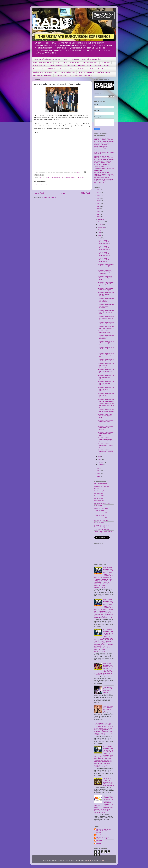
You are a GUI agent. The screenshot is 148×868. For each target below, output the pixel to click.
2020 (98, 206)
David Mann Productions (102, 486)
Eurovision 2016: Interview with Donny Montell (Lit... (106, 284)
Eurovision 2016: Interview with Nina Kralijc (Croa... (106, 360)
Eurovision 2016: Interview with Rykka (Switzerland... (106, 300)
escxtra (97, 489)
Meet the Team (75, 62)
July (100, 233)
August (101, 230)
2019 (98, 209)
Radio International (102, 835)
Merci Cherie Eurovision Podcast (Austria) (102, 526)
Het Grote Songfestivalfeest (43, 75)
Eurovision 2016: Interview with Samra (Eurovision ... (106, 349)
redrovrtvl (99, 843)
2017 (98, 214)
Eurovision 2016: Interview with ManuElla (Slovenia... (106, 389)
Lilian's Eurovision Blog (101, 520)
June (100, 235)
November (102, 222)
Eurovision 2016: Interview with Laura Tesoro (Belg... (106, 377)
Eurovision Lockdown (67, 69)
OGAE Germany (99, 523)
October (101, 225)
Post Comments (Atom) (49, 197)
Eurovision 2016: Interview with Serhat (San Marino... (106, 428)
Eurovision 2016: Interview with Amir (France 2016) (106, 332)
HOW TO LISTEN (61, 62)
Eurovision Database (102, 66)
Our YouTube (106, 62)
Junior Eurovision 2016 (101, 515)
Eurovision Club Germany (102, 503)
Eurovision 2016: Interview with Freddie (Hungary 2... (106, 440)
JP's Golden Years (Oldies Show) (81, 75)
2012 (98, 476)
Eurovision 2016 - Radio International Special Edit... (105, 416)
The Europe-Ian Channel (102, 529)
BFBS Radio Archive (101, 484)
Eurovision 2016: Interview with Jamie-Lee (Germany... (106, 306)
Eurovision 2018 (99, 501)
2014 (98, 471)
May (100, 238)
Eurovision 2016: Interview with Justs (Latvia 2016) (106, 328)
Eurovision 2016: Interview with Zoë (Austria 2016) (106, 411)
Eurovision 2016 (55, 178)
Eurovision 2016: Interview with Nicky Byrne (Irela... (106, 323)
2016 (98, 217)
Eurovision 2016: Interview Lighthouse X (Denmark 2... (106, 318)
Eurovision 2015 (99, 496)
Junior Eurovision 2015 (101, 513)
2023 (98, 198)
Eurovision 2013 (99, 493)
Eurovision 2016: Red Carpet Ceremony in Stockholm (105, 272)
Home (66, 59)
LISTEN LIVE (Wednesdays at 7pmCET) (47, 59)
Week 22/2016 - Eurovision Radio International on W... (105, 242)
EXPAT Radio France (68, 72)
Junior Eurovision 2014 (101, 511)
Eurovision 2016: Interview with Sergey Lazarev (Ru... (106, 434)
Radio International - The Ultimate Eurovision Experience (104, 831)
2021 (98, 203)
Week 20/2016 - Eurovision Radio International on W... (105, 254)
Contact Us (75, 59)
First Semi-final (65, 178)
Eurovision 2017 (99, 498)
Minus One (80, 178)
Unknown (99, 841)
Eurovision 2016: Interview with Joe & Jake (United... (106, 294)
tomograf (89, 860)
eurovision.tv (98, 506)
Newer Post (39, 193)
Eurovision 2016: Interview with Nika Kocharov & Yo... (106, 371)
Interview (73, 178)
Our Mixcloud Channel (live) (92, 59)
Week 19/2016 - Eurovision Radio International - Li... (104, 260)
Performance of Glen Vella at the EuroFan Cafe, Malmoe (108, 690)
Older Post (85, 193)
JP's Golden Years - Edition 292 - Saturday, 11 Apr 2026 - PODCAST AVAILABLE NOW (108, 782)
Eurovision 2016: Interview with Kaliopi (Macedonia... (106, 395)
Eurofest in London (103, 72)
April (100, 457)
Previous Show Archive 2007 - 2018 (45, 72)
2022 (98, 201)
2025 (98, 193)
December (102, 219)
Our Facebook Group (91, 62)
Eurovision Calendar (85, 66)
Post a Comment (42, 185)
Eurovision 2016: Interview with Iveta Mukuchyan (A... (106, 355)
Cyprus (47, 178)
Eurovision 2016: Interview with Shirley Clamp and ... (106, 452)
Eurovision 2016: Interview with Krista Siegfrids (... (106, 289)
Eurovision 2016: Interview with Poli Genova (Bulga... (106, 383)
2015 (98, 468)
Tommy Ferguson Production (103, 532)
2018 (98, 211)
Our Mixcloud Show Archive (43, 62)
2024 (98, 195)
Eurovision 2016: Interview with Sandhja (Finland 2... (106, 446)
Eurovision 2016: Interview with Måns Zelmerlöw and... (106, 312)
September (102, 227)
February (101, 462)
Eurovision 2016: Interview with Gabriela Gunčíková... (106, 337)
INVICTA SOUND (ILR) (86, 72)
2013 (98, 473)
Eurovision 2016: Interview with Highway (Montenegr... (106, 365)
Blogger (102, 860)
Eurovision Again (61, 75)
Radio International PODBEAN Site (45, 69)
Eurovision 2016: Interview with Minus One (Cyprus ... (106, 405)
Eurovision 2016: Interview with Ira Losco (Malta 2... (106, 266)
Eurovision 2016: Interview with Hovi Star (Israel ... (106, 400)
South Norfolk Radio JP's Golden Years (62, 66)
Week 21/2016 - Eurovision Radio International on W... (105, 248)
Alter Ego (41, 178)
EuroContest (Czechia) (101, 491)
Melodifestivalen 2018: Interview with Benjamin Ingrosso (108, 709)
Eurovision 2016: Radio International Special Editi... (105, 278)
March (100, 459)
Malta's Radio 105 (39, 66)
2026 (98, 190)
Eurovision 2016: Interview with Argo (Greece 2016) (106, 422)
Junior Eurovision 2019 (101, 518)
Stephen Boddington (103, 838)
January (101, 465)
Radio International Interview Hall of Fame (92, 69)
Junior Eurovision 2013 (101, 508)
